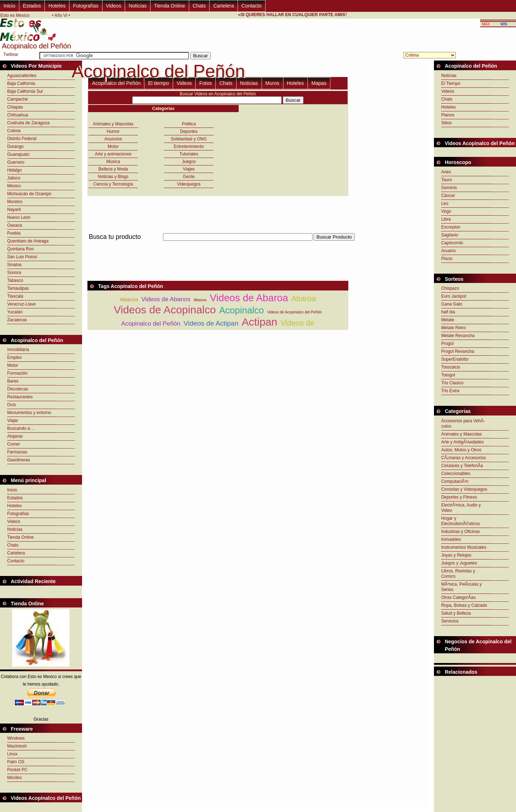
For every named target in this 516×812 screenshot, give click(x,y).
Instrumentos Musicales (464, 547)
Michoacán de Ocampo (29, 194)
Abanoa (129, 299)
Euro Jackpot (454, 296)
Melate (448, 320)
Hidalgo (15, 170)
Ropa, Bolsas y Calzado (464, 605)
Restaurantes (20, 397)
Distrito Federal (22, 139)
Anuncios (113, 139)
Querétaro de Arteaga (28, 241)
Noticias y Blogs (113, 177)
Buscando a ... (21, 428)
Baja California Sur (25, 91)
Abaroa (304, 299)
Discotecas (18, 389)
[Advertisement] (218, 245)
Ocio (12, 405)
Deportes (189, 131)
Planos (448, 115)
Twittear (11, 54)
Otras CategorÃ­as (458, 597)
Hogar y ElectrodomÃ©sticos (460, 521)
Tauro (446, 180)
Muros (273, 83)
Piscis (447, 259)
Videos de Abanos (166, 299)
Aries (446, 172)
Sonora (14, 273)
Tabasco (15, 280)
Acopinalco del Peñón (116, 83)
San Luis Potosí (22, 257)
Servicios (450, 621)
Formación (17, 373)
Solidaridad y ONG (189, 139)
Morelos (15, 202)
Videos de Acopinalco (165, 310)
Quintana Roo (20, 249)
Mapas (319, 83)
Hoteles (57, 6)
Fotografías (86, 6)
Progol (447, 343)
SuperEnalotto (455, 359)
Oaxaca (15, 225)
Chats (199, 6)
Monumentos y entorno (29, 413)
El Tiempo (451, 83)
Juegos (189, 162)
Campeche (18, 99)
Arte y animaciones (113, 154)
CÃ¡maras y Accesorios (464, 458)
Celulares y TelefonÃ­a (462, 466)
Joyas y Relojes (456, 555)
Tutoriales (189, 154)
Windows (16, 738)
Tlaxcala (15, 296)
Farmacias (17, 452)
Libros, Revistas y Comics (458, 574)
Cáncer (448, 196)
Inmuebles (451, 539)
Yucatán (15, 312)
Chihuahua (18, 115)
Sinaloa (14, 265)
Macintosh (17, 746)
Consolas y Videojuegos (464, 489)
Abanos (200, 300)
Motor (13, 365)
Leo (445, 203)
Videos (114, 6)
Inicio (9, 6)
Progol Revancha (458, 351)
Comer (14, 444)
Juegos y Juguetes (459, 563)
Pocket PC (17, 770)
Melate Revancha (458, 336)
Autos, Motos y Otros (461, 450)
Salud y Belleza (456, 613)
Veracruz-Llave (21, 304)
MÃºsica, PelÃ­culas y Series (461, 587)
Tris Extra (450, 391)
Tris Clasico (452, 383)
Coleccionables (456, 474)
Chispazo (450, 288)
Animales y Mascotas (113, 124)
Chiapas (15, 107)
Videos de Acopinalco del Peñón (295, 312)
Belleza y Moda (113, 169)
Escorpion (451, 227)
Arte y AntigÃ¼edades (462, 442)
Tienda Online (170, 6)
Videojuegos (189, 184)
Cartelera (224, 6)
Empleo (15, 357)
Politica (189, 124)
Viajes (189, 169)
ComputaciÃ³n (455, 481)
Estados (32, 6)
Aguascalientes (22, 76)
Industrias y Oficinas (460, 532)
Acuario (448, 251)
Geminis (449, 188)
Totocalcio (451, 367)
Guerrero (16, 162)
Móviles (15, 778)
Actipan (259, 322)
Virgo (446, 211)
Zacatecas (17, 320)
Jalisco (14, 178)
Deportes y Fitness (459, 497)
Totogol (448, 375)
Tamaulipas (18, 288)
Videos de (297, 323)
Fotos (206, 83)
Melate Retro (453, 328)
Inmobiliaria (18, 350)
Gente (189, 177)
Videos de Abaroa (249, 298)
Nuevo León (19, 217)
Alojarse (15, 436)
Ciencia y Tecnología (113, 184)
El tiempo (158, 83)
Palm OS (16, 762)
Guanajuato (18, 154)
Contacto (252, 6)
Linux (12, 754)
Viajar (13, 421)
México (14, 186)
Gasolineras (19, 460)
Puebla (14, 233)
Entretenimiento (189, 146)
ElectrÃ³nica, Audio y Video (461, 508)
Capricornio (452, 243)
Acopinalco (241, 310)
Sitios (446, 123)
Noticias (138, 6)
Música (113, 162)
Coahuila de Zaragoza (28, 123)
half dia (448, 312)
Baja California (21, 83)
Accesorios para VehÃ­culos (463, 424)
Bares (13, 381)
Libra (446, 219)
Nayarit (14, 210)
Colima (14, 131)
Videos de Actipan (211, 323)
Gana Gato (452, 304)
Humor (113, 131)
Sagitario (450, 235)
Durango (15, 146)
